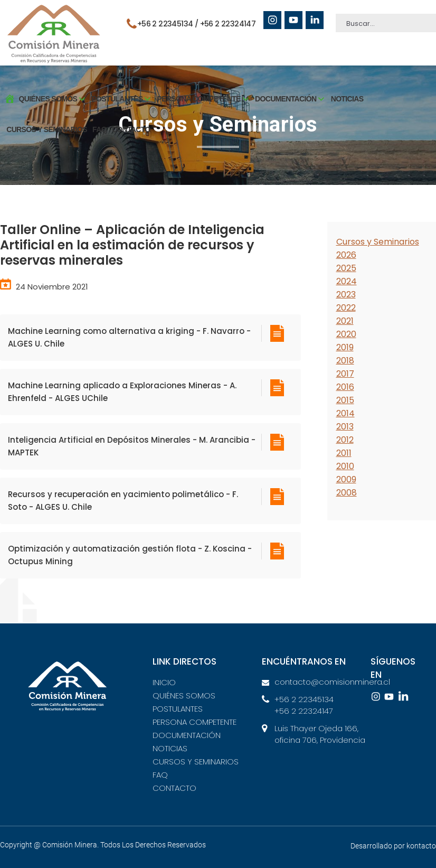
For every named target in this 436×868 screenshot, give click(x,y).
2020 (346, 334)
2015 (345, 400)
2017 (345, 374)
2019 (345, 347)
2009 (346, 479)
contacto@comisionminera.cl (327, 682)
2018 (345, 361)
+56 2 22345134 (304, 699)
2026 (346, 255)
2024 (347, 281)
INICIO (164, 682)
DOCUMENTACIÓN (187, 735)
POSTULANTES (178, 709)
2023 (346, 295)
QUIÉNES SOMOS (184, 696)
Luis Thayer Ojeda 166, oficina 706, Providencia (320, 734)
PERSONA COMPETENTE (195, 722)
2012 (345, 440)
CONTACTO (127, 123)
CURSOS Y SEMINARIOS (43, 123)
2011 (344, 453)
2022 (346, 308)
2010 (345, 466)
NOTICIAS (343, 92)
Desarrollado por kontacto (393, 846)
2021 (345, 321)
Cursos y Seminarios (378, 242)
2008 (347, 493)
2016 (345, 387)
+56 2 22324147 (229, 24)
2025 (346, 268)
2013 (345, 427)
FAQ (96, 123)
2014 (345, 413)
